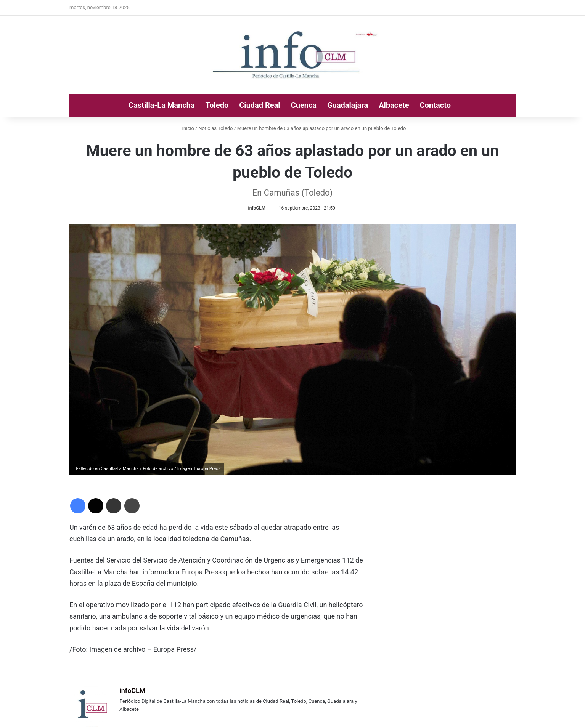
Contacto (435, 105)
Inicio (187, 128)
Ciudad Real (260, 105)
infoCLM (257, 208)
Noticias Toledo (215, 128)
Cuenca (304, 105)
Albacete (394, 105)
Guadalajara (348, 105)
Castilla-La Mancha (162, 105)
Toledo (217, 105)
